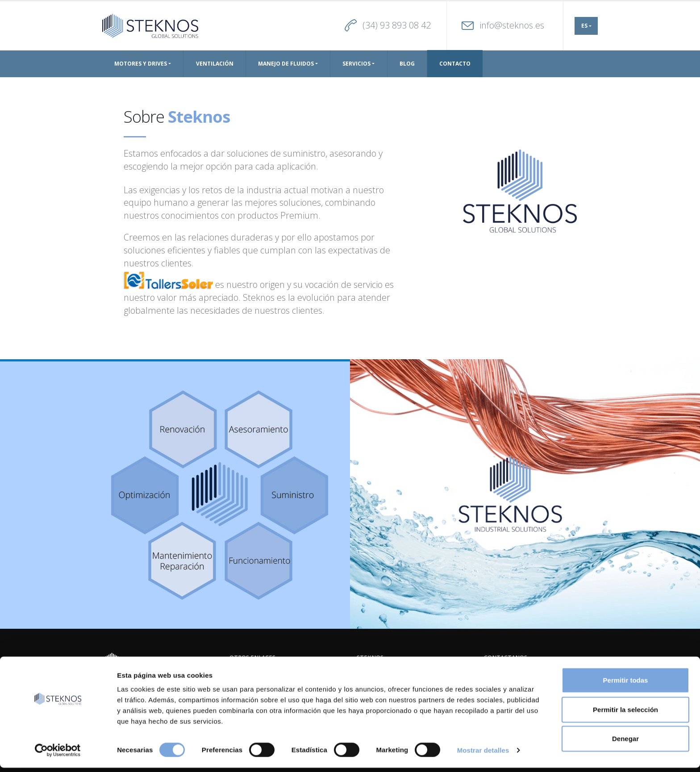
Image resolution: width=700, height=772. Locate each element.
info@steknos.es (512, 25)
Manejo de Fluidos (286, 64)
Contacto (455, 64)
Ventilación (215, 64)
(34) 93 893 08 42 (397, 25)
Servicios (356, 64)
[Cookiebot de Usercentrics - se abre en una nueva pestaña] (58, 755)
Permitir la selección (625, 714)
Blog (407, 64)
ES (584, 26)
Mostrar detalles (483, 754)
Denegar (625, 743)
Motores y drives (141, 64)
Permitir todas (626, 684)
